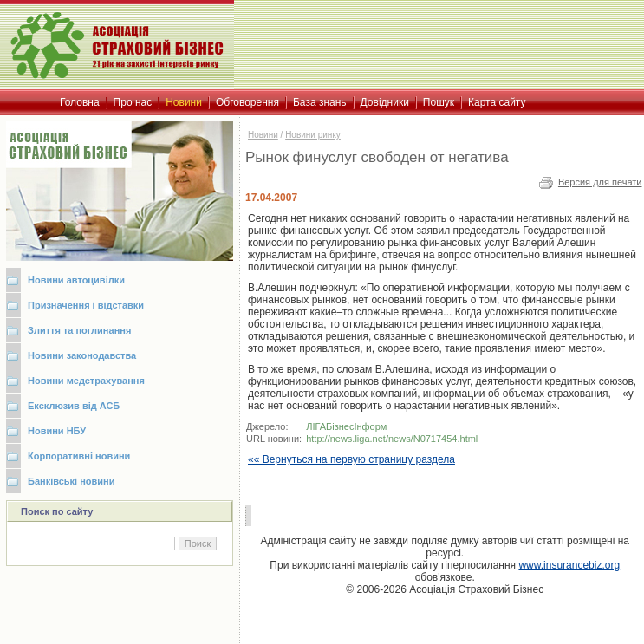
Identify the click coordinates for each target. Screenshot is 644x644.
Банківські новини (72, 481)
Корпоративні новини (79, 456)
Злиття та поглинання (79, 330)
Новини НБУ (57, 431)
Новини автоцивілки (76, 280)
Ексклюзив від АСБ (74, 406)
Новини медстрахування (86, 381)
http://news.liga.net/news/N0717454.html (392, 439)
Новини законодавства (82, 355)
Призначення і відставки (86, 305)
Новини (263, 135)
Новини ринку (313, 135)
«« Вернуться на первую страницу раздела (351, 459)
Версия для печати (600, 182)
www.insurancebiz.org (569, 565)
